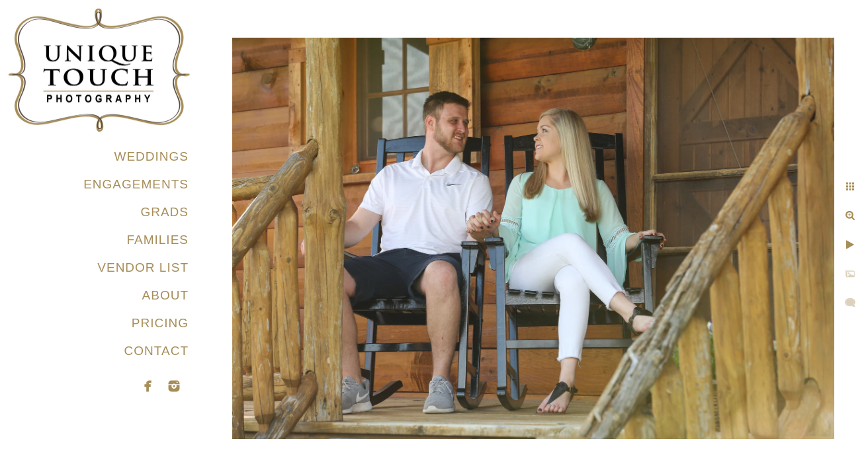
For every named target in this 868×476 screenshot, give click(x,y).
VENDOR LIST (143, 267)
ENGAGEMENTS (136, 184)
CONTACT (156, 351)
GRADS (164, 212)
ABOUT (165, 295)
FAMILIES (157, 240)
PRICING (160, 323)
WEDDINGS (152, 156)
